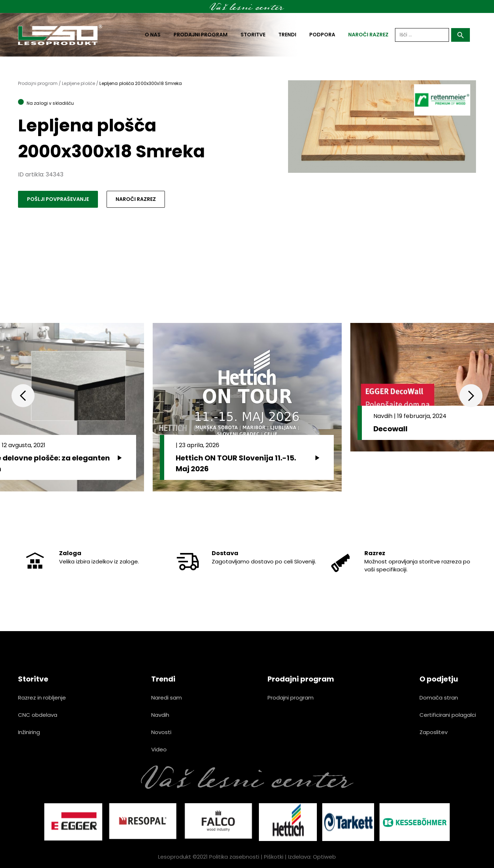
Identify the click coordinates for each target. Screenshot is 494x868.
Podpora (322, 35)
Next (471, 396)
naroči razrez (368, 35)
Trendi (287, 35)
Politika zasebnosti (234, 857)
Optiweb (324, 857)
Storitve (253, 35)
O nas (153, 35)
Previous (23, 396)
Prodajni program (201, 35)
